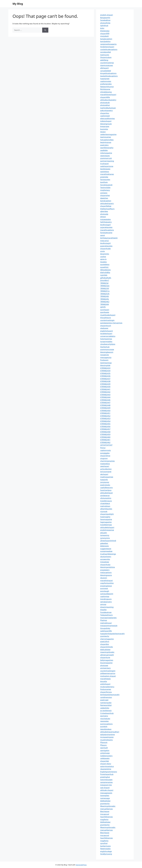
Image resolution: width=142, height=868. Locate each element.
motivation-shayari (108, 676)
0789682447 (105, 403)
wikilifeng (104, 60)
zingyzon (104, 458)
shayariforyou (106, 692)
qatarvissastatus (107, 766)
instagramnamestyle (109, 626)
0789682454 (105, 421)
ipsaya (103, 132)
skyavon (104, 578)
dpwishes (104, 198)
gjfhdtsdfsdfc (106, 278)
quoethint (104, 267)
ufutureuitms (106, 498)
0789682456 (105, 426)
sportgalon (105, 750)
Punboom (104, 360)
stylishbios (105, 172)
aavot (103, 235)
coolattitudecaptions (109, 49)
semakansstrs (106, 602)
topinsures (105, 55)
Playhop (104, 620)
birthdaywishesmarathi (110, 695)
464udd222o (105, 270)
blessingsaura (106, 575)
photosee (104, 665)
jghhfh (103, 307)
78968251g (105, 291)
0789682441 (105, 389)
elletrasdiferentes (107, 118)
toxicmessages (106, 780)
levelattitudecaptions (109, 76)
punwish (104, 726)
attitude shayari (107, 790)
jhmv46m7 (105, 280)
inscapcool (105, 814)
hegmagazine (106, 522)
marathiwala (105, 679)
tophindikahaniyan (108, 108)
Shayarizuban (106, 57)
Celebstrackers (106, 756)
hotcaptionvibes (107, 140)
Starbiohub (105, 347)
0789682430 (105, 387)
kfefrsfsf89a (105, 272)
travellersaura (106, 501)
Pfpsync (103, 745)
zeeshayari (105, 466)
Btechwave (105, 811)
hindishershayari (107, 47)
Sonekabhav (105, 20)
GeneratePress (81, 865)
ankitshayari (105, 684)
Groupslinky (105, 628)
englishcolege (106, 851)
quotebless (105, 264)
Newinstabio (105, 849)
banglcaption (106, 201)
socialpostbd (106, 52)
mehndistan (105, 506)
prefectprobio (106, 84)
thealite (103, 610)
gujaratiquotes (106, 227)
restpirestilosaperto (108, 44)
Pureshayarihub (107, 774)
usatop (103, 257)
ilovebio (103, 262)
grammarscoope (107, 349)
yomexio (104, 193)
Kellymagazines (107, 660)
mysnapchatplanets (108, 618)
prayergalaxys (106, 586)
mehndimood (106, 623)
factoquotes (105, 179)
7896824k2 (105, 302)
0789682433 (105, 368)
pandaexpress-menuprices (111, 323)
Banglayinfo (105, 18)
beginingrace (106, 142)
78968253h (105, 294)
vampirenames (106, 782)
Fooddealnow (106, 612)
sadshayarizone (107, 166)
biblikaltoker (105, 801)
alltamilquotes (106, 509)
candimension (106, 697)
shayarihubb (105, 248)
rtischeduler (105, 719)
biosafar (104, 681)
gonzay (103, 604)
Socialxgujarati (106, 185)
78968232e (105, 286)
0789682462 (105, 442)
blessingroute (106, 124)
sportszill (104, 748)
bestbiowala (105, 169)
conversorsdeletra (108, 336)
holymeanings (106, 339)
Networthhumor (107, 87)
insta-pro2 (104, 241)
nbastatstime (106, 769)
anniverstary (105, 668)
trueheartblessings (108, 554)
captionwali (105, 116)
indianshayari (106, 121)
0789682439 (105, 384)
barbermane (105, 846)
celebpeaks (105, 758)
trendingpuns (106, 599)
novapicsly (105, 355)
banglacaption (106, 39)
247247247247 (106, 445)
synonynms (105, 538)
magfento (104, 819)
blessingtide (105, 365)
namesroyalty (106, 703)
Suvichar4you (106, 490)
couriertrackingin (107, 320)
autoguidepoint (107, 594)
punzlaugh (105, 591)
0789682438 (105, 381)
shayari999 (105, 33)
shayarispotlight (107, 514)
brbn (102, 28)
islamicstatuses (107, 65)
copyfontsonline (107, 583)
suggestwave (106, 549)
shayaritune (105, 657)
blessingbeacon (107, 352)
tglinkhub (104, 25)
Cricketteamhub (107, 713)
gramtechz (105, 636)
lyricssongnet (106, 472)
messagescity (106, 357)
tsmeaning (105, 535)
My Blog (18, 4)
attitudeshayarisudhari (110, 732)
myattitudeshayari (108, 315)
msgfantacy (105, 190)
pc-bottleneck (106, 711)
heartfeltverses (106, 817)
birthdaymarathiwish (109, 238)
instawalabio (106, 219)
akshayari (104, 474)
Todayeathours (106, 615)
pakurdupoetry (106, 110)
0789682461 (105, 440)
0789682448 (105, 405)
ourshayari (105, 310)
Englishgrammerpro (109, 772)
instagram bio (106, 785)
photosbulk (105, 103)
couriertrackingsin (108, 671)
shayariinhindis (107, 647)
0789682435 (105, 373)
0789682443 (105, 395)
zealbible (104, 150)
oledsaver (104, 328)
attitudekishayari (107, 527)
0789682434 (105, 371)
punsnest (104, 588)
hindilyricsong (106, 854)
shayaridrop (105, 456)
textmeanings (106, 363)
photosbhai (105, 105)
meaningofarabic (107, 652)
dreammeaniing (107, 607)
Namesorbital (106, 705)
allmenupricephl (107, 655)
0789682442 (105, 392)
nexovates (104, 721)
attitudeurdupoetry (108, 100)
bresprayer (105, 126)
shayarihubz (105, 565)
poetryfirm (105, 641)
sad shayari (105, 788)
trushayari (104, 164)
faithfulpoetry (106, 222)
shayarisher (105, 195)
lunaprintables (106, 341)
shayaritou (105, 113)
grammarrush (106, 158)
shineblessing (106, 92)
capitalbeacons (106, 487)
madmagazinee (107, 477)
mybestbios (105, 464)
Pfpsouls (104, 742)
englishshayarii (106, 331)
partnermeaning (107, 161)
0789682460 (105, 437)
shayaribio (105, 644)
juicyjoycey (105, 482)
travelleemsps (106, 525)
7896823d (104, 283)
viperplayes (105, 156)
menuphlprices (106, 809)
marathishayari (106, 580)
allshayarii (104, 68)
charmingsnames (107, 461)
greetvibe (104, 177)
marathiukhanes (107, 174)
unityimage (105, 753)
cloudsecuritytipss (108, 344)
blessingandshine (108, 567)
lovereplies (105, 795)
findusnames (106, 689)
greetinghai (105, 777)
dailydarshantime (107, 734)
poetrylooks (105, 485)
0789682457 (105, 429)
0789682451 (105, 413)
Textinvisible (105, 187)
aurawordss (105, 559)
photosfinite (105, 23)
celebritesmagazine (108, 134)
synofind (104, 843)
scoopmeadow (106, 551)
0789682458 (105, 432)
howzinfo (104, 480)
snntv (103, 251)
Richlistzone (105, 89)
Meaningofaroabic (108, 806)
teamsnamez (106, 137)
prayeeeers (105, 570)
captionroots (106, 450)
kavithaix (104, 182)
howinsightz (105, 517)
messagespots (106, 793)
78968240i (105, 296)
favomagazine (106, 519)
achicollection (106, 469)
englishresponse (107, 530)
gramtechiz (105, 803)
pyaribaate (105, 312)
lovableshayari (106, 333)
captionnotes (106, 81)
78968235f (105, 288)
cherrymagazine (107, 639)
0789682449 (105, 408)
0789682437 (105, 379)
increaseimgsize (107, 737)
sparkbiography (107, 148)
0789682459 (105, 434)
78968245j (105, 299)
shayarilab (105, 761)
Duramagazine (106, 663)
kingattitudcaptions (108, 73)
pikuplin (104, 533)
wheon (103, 217)
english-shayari (107, 15)
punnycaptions (106, 724)
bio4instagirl (105, 225)
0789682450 (105, 411)
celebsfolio (105, 708)
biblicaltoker (105, 649)
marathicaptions (107, 230)
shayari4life (105, 97)
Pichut (103, 448)
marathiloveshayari (108, 94)
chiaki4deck (105, 503)
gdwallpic (104, 543)
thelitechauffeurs (107, 209)
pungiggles (105, 453)
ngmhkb (104, 275)
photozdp (104, 214)
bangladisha (105, 41)
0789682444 (105, 397)
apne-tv (103, 259)
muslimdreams (106, 740)
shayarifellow (106, 206)
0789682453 (105, 418)
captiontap (105, 596)
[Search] (45, 30)
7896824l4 (105, 304)
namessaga (105, 798)
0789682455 (105, 424)
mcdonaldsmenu (107, 687)
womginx (104, 716)
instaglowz (105, 562)
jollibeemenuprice (108, 673)
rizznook (104, 511)
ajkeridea (104, 211)
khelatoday (105, 31)
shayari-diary (106, 764)
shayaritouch (106, 326)
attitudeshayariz (107, 203)
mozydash (104, 36)
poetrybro (104, 145)
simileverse (105, 495)
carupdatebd (106, 71)
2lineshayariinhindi (108, 541)
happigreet (105, 79)
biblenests (105, 546)
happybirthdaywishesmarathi (112, 634)
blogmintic (105, 254)
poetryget (104, 700)
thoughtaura (106, 318)
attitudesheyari (106, 493)
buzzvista (104, 129)
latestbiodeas (106, 729)
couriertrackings (107, 63)
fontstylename (106, 233)
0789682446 (105, 400)
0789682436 (105, 376)
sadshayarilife (106, 631)
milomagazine (106, 153)
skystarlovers (106, 557)
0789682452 (105, 416)
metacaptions (106, 572)
